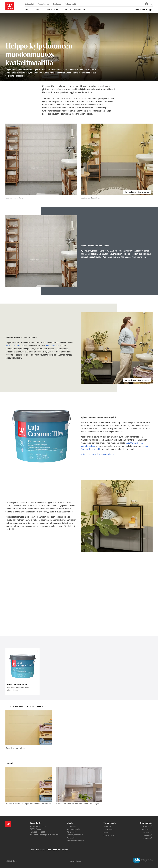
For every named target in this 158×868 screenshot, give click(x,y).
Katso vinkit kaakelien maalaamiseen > (98, 454)
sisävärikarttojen (82, 105)
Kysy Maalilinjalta (73, 829)
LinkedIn (146, 838)
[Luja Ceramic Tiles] (23, 672)
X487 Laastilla (52, 346)
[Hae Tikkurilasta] (151, 4)
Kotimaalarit (29, 4)
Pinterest (146, 832)
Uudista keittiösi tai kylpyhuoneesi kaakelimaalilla (28, 804)
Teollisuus (57, 4)
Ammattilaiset (44, 4)
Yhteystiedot (108, 830)
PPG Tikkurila (109, 835)
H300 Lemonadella (14, 346)
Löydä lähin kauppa (144, 10)
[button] (146, 4)
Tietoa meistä (70, 4)
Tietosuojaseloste (74, 835)
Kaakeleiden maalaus (15, 748)
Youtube (146, 835)
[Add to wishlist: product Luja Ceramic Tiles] (37, 651)
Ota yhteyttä (71, 827)
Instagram (146, 830)
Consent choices (75, 861)
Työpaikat (107, 826)
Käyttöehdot (71, 832)
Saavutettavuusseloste (75, 841)
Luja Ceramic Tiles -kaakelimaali (66, 99)
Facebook (146, 826)
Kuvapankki (71, 838)
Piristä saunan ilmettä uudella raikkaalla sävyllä (78, 804)
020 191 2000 (40, 832)
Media (106, 832)
